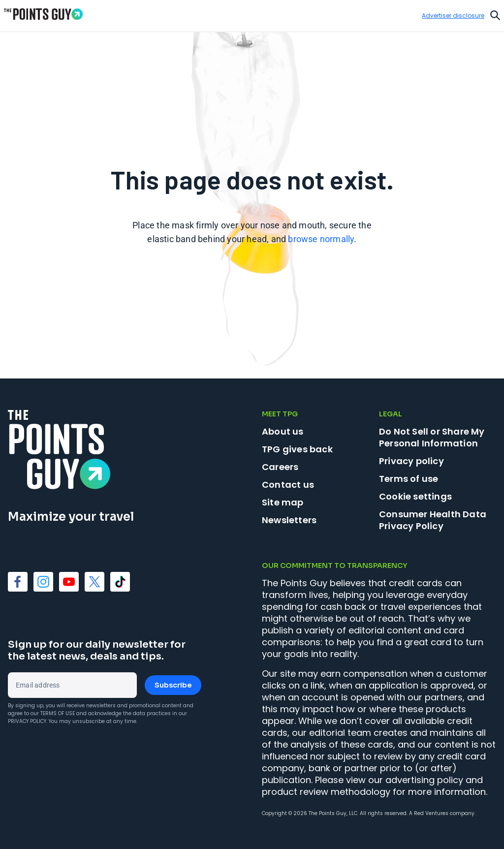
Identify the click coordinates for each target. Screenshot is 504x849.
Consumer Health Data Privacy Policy (433, 520)
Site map (283, 502)
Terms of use (409, 479)
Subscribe (173, 685)
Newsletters (289, 520)
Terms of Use (58, 713)
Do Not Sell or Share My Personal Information (432, 437)
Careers (280, 467)
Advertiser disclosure (453, 16)
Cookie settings (415, 497)
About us (283, 431)
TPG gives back (297, 449)
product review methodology (326, 792)
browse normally (321, 239)
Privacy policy (411, 461)
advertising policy (424, 780)
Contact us (288, 485)
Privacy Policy (27, 721)
